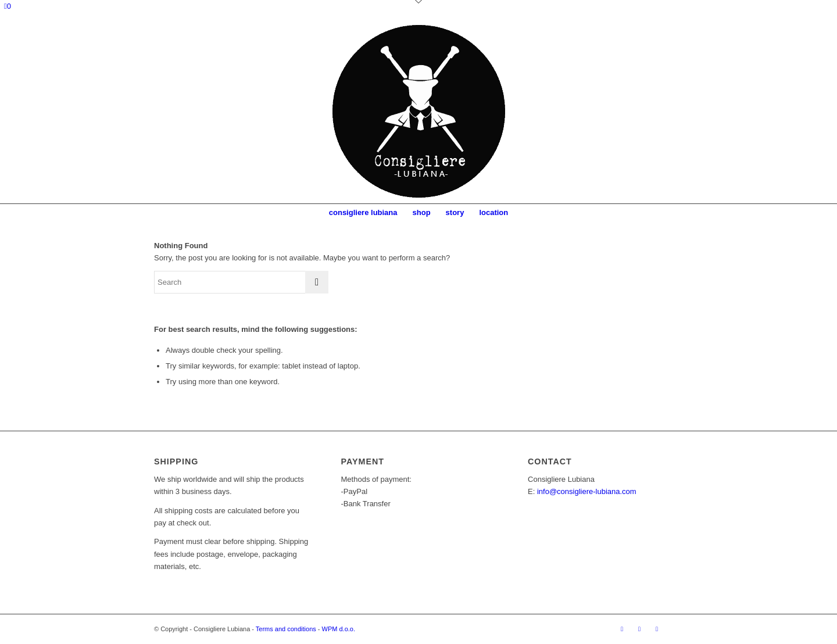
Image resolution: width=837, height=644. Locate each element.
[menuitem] (363, 213)
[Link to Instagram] (639, 629)
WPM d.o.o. (339, 629)
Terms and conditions (286, 629)
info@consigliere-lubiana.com (587, 491)
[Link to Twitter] (674, 629)
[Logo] (419, 111)
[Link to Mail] (657, 629)
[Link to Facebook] (622, 629)
